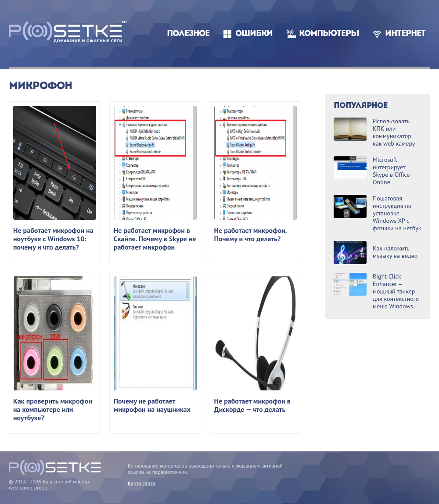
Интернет (405, 34)
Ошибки (254, 34)
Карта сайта (141, 483)
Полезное (188, 34)
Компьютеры (329, 34)
